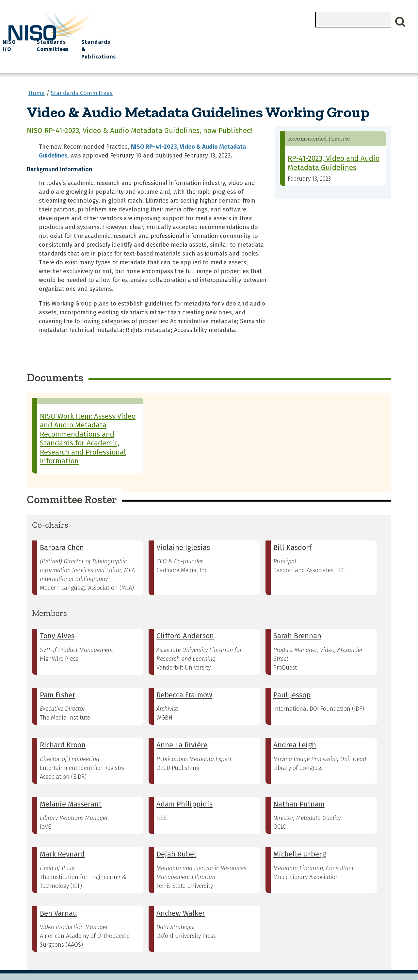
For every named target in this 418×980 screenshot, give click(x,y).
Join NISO (192, 39)
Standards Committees (319, 43)
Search (400, 22)
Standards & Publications (374, 43)
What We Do (153, 39)
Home (121, 39)
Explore (224, 39)
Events (252, 39)
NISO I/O (282, 39)
